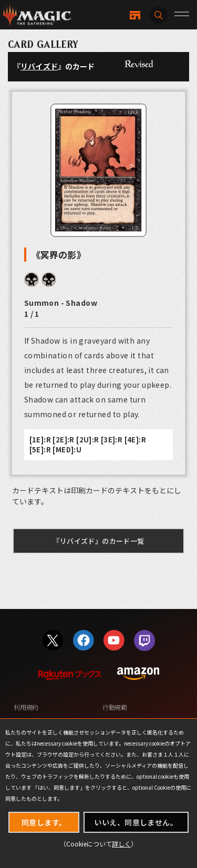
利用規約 (26, 707)
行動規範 (115, 707)
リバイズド (39, 66)
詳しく (121, 844)
